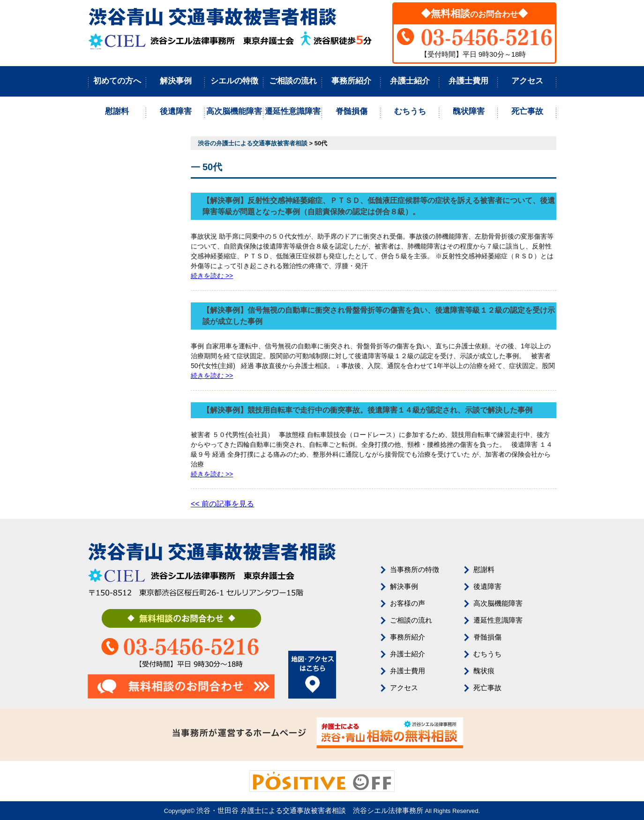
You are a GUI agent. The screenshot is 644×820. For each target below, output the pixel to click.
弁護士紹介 (410, 81)
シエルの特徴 (234, 81)
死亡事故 (527, 111)
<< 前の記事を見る (222, 504)
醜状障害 (469, 111)
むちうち (410, 111)
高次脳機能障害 (234, 111)
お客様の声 (408, 603)
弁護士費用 (468, 81)
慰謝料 (117, 111)
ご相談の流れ (293, 81)
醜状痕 (484, 671)
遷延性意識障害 (293, 111)
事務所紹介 (351, 81)
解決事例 (176, 81)
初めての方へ (117, 81)
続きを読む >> (212, 276)
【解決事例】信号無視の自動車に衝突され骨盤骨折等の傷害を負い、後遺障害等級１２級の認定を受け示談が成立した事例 (379, 316)
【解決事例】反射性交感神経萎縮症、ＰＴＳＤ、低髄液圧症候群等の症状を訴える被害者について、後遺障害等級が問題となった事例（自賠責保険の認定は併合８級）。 (379, 206)
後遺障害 (176, 111)
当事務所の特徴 (415, 569)
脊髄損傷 (352, 111)
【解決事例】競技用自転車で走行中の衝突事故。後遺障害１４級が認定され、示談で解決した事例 (367, 410)
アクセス (527, 81)
